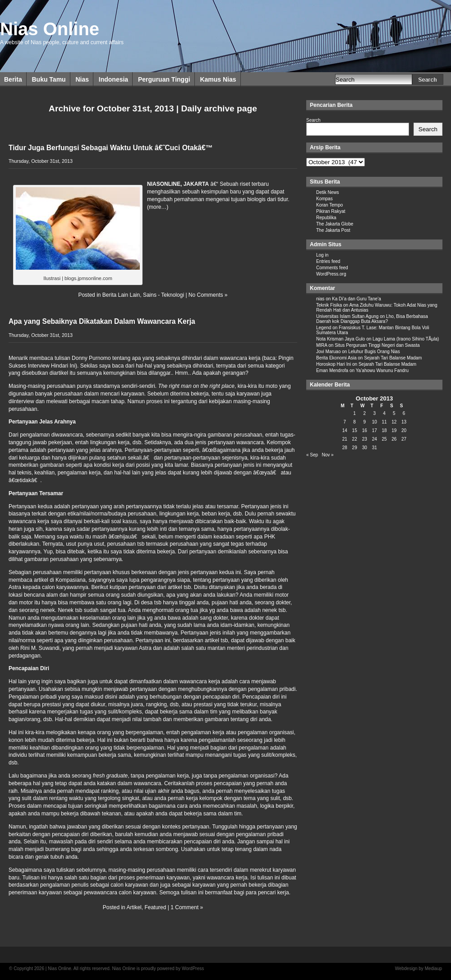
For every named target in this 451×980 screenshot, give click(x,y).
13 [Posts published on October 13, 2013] (404, 422)
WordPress (193, 968)
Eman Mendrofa (332, 370)
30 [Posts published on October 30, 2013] (365, 448)
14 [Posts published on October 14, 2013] (345, 430)
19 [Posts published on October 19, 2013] (394, 430)
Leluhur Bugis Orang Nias (374, 352)
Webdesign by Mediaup (419, 968)
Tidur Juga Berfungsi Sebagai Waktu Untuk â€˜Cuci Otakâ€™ (110, 148)
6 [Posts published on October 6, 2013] (404, 413)
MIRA (322, 345)
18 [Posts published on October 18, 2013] (384, 430)
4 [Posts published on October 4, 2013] (384, 413)
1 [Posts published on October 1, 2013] (354, 413)
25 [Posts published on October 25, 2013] (384, 439)
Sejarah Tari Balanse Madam (393, 358)
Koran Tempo (329, 205)
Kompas (324, 199)
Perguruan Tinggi (164, 79)
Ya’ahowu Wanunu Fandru (382, 370)
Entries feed (328, 261)
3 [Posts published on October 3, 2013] (374, 413)
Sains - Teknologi (163, 295)
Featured (155, 907)
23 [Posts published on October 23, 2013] (365, 439)
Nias (82, 79)
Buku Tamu (48, 79)
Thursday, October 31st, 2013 (41, 161)
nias (320, 299)
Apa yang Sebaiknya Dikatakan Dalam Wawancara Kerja (102, 321)
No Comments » (208, 295)
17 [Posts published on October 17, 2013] (375, 430)
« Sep (312, 455)
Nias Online (50, 29)
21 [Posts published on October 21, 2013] (345, 439)
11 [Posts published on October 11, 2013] (384, 422)
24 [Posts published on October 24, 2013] (375, 439)
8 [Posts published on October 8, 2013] (354, 422)
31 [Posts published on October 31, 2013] (375, 448)
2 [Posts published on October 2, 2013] (364, 413)
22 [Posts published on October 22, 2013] (355, 439)
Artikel (134, 907)
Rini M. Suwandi (40, 648)
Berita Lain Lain (121, 295)
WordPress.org (331, 274)
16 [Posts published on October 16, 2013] (365, 430)
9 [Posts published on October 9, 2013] (364, 422)
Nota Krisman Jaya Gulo (341, 339)
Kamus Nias (218, 79)
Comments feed (332, 268)
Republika (326, 218)
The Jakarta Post (333, 230)
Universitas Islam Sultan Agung (347, 316)
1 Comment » (187, 907)
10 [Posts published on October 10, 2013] (375, 422)
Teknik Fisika (329, 305)
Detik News (328, 192)
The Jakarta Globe (335, 224)
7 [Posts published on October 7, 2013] (345, 422)
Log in (322, 255)
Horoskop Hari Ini (334, 364)
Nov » (327, 455)
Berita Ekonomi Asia (336, 358)
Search (313, 120)
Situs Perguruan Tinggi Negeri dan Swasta (377, 345)
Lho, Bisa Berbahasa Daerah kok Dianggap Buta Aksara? (372, 319)
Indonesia (113, 79)
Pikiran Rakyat (331, 211)
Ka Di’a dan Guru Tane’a (357, 299)
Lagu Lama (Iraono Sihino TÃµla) (406, 339)
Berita (13, 79)
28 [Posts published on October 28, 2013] (345, 448)
